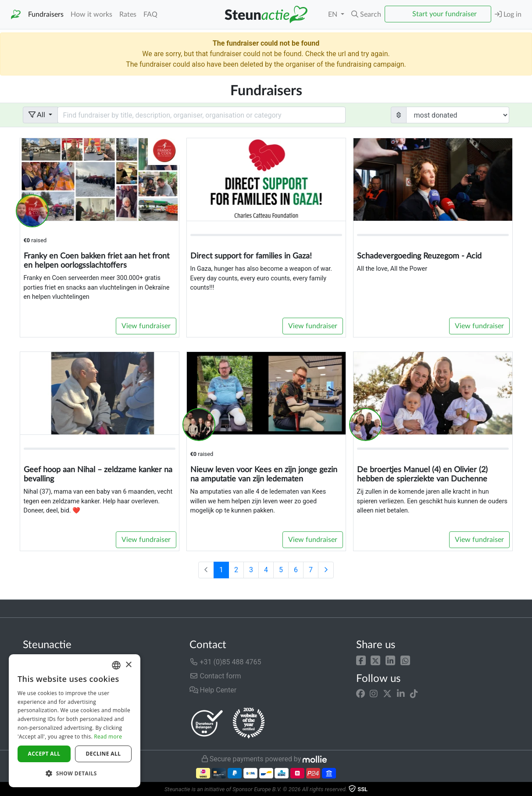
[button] (361, 660)
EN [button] (334, 14)
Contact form (215, 676)
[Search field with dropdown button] (202, 115)
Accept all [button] (44, 754)
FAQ (150, 14)
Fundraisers (46, 14)
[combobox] (116, 665)
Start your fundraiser (445, 14)
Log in (508, 14)
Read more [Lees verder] (108, 737)
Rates (128, 14)
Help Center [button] (213, 690)
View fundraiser (146, 326)
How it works (91, 14)
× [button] (128, 665)
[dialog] (75, 721)
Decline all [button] (104, 754)
